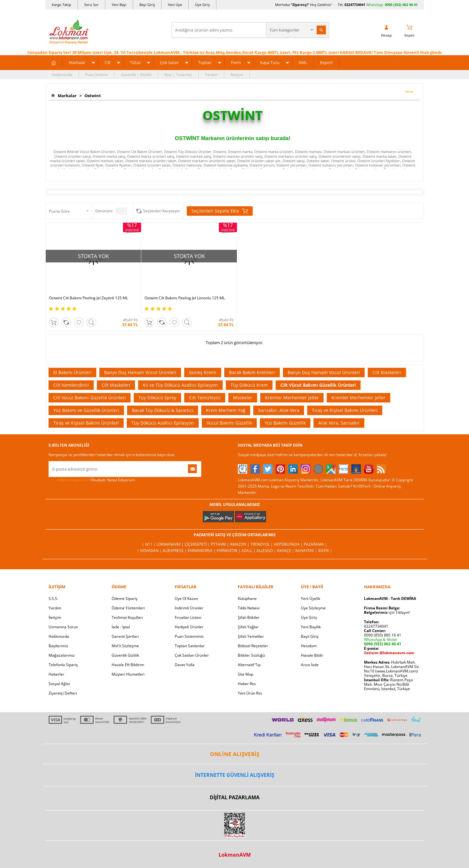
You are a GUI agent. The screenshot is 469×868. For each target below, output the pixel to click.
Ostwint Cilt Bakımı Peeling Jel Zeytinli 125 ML (88, 297)
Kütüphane (247, 598)
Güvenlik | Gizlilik (136, 75)
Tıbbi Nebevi (249, 607)
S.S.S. (53, 598)
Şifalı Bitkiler (249, 616)
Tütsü (135, 62)
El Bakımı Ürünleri (72, 371)
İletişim (237, 75)
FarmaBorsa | (202, 550)
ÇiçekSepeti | (198, 543)
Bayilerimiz (58, 645)
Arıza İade (310, 664)
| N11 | (149, 543)
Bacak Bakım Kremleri (252, 371)
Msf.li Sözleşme (125, 645)
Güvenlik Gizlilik (125, 654)
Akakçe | (286, 550)
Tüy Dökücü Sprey (157, 397)
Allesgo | (267, 550)
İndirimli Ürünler (189, 607)
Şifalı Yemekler (251, 635)
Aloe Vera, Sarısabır (339, 422)
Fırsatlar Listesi (188, 616)
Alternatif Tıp (249, 664)
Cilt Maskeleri (387, 371)
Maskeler (243, 397)
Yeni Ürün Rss (250, 692)
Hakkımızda (62, 75)
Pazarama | (315, 543)
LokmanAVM (235, 854)
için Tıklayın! (387, 611)
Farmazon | (229, 550)
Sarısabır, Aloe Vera (279, 409)
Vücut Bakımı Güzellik (229, 422)
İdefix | (325, 550)
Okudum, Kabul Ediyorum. (92, 479)
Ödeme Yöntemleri (128, 607)
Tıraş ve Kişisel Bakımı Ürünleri (345, 409)
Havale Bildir (312, 654)
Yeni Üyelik (311, 598)
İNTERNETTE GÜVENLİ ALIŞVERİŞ (235, 774)
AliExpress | (175, 550)
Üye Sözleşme (313, 607)
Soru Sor (91, 5)
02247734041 (355, 5)
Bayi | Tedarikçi (178, 75)
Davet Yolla (185, 664)
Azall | (249, 550)
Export (326, 62)
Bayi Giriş (147, 5)
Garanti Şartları (125, 635)
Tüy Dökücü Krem (249, 384)
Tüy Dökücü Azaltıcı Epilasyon (163, 422)
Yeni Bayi (119, 5)
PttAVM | (220, 543)
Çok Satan (169, 62)
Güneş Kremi (203, 371)
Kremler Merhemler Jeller (292, 397)
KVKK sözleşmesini (73, 479)
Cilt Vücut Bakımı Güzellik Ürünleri (318, 384)
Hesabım (309, 645)
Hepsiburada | (289, 543)
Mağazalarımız (62, 654)
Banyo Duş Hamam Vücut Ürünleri (140, 371)
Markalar (77, 62)
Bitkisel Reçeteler (253, 645)
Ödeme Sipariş (125, 598)
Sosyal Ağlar (59, 683)
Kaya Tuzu (270, 62)
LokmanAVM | (170, 543)
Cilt (108, 62)
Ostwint (92, 96)
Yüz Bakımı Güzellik (285, 422)
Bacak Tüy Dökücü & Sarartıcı (163, 409)
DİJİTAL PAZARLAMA (235, 796)
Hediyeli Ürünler (189, 626)
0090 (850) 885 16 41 (383, 634)
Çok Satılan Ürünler (192, 654)
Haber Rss (247, 683)
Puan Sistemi (97, 75)
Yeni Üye (175, 5)
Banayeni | (307, 550)
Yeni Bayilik (311, 626)
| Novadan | (150, 550)
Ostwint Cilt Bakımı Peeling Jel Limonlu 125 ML (183, 297)
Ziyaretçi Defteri (63, 692)
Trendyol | (262, 543)
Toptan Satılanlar (190, 645)
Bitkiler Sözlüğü (251, 654)
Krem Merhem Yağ (226, 409)
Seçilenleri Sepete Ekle (220, 211)
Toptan (205, 62)
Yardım (211, 75)
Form (236, 62)
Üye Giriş (202, 5)
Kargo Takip (62, 5)
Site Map (246, 673)
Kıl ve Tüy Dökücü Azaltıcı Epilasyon (180, 384)
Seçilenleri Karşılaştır (162, 211)
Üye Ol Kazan (186, 598)
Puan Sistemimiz (189, 635)
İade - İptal (121, 626)
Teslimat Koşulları (127, 616)
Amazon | (240, 543)
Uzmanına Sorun (63, 626)
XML (303, 62)
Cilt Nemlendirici (71, 384)
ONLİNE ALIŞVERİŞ (235, 753)
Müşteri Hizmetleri (128, 673)
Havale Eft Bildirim (128, 664)
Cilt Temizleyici (205, 397)
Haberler (56, 673)
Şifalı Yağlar (248, 626)
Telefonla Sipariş (63, 664)
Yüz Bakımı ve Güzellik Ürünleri (86, 409)
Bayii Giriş (310, 635)
